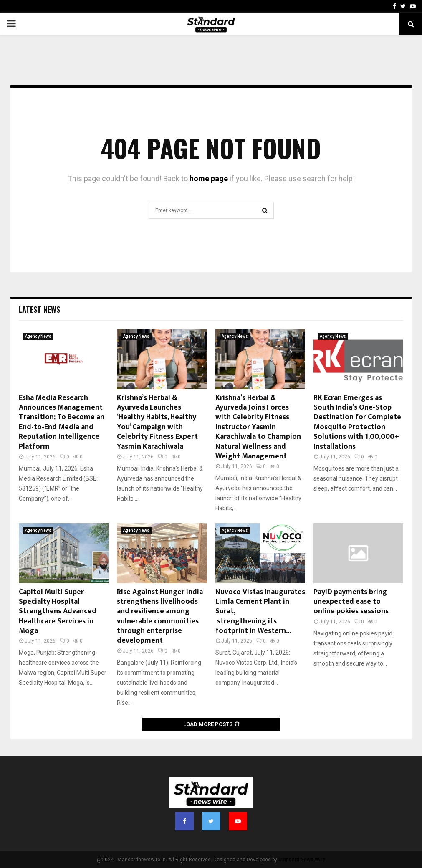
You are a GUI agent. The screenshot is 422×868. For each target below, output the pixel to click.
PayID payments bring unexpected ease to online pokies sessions (351, 602)
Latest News (39, 309)
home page (209, 178)
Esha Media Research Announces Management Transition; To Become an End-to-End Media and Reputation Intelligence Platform (62, 422)
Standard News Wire (302, 860)
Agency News (38, 336)
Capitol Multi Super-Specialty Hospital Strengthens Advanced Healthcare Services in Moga (58, 612)
